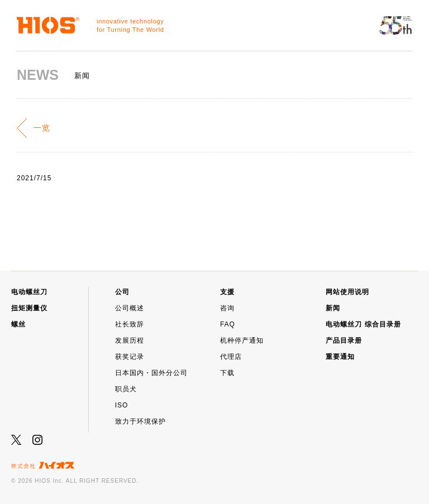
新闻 (333, 308)
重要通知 (340, 357)
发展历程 (130, 340)
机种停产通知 (242, 340)
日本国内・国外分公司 (151, 373)
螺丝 (18, 324)
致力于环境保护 (140, 421)
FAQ (228, 324)
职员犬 (126, 389)
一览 (42, 128)
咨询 (227, 308)
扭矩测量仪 (29, 308)
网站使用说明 (347, 292)
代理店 (231, 357)
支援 (227, 292)
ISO (122, 405)
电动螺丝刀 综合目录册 (363, 324)
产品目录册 (344, 340)
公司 (122, 292)
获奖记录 (130, 357)
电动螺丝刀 (29, 292)
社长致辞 (130, 324)
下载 (227, 373)
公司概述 (130, 308)
